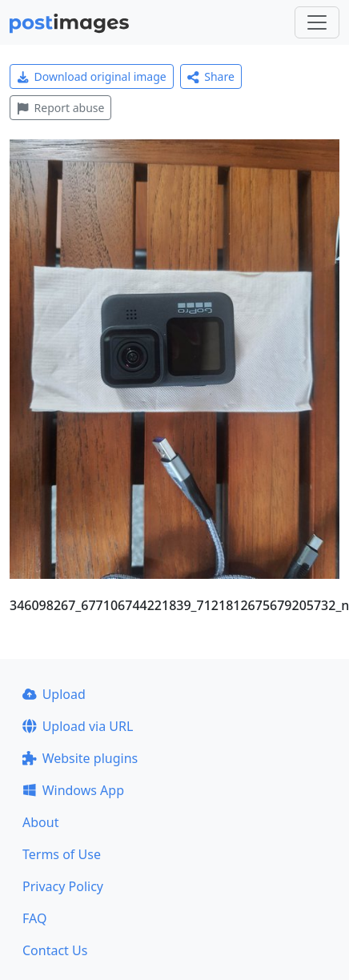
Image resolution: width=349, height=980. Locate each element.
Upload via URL (78, 726)
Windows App (73, 790)
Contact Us (55, 950)
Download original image (92, 76)
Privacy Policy (63, 886)
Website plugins (80, 758)
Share (211, 76)
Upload (54, 694)
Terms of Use (62, 854)
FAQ (34, 918)
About (40, 822)
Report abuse (60, 108)
